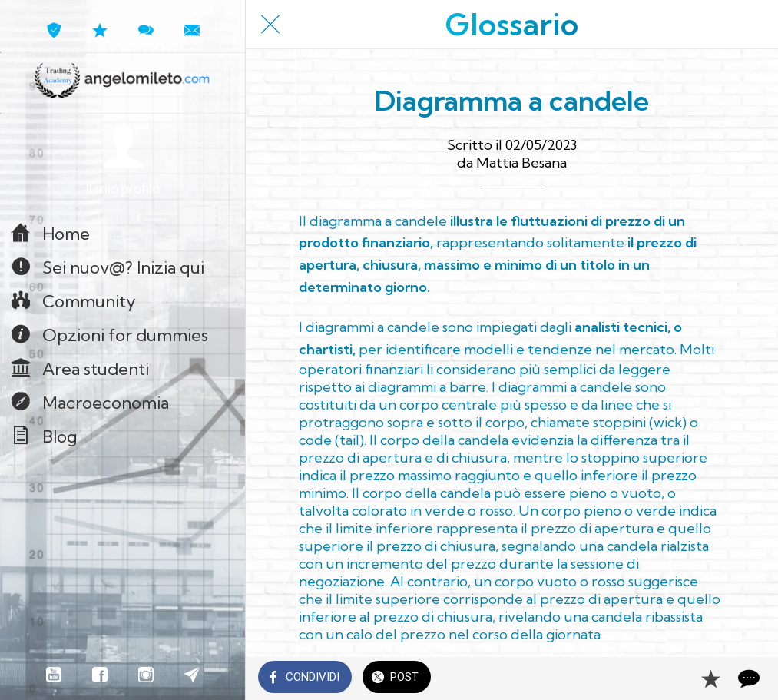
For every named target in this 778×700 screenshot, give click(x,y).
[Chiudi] (270, 25)
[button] (122, 161)
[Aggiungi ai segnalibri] (710, 678)
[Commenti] (747, 678)
